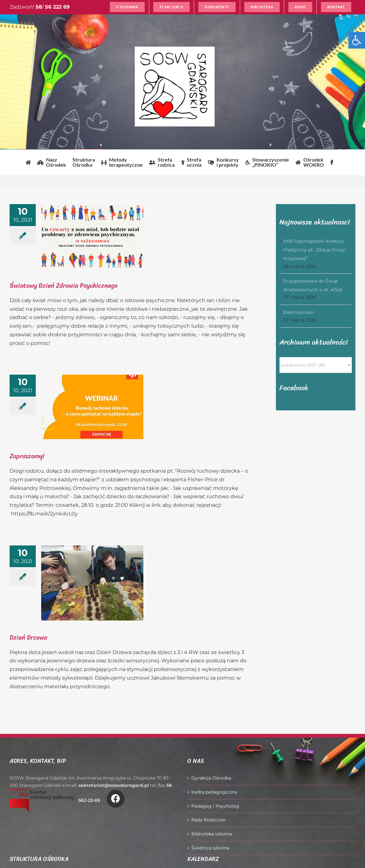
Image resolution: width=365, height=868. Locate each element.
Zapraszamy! (27, 456)
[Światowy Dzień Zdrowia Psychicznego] (92, 236)
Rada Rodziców (208, 820)
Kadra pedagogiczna (214, 792)
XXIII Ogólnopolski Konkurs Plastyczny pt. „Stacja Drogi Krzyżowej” (314, 250)
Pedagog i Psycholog (215, 806)
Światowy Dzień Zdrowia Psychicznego (64, 286)
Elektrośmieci (299, 312)
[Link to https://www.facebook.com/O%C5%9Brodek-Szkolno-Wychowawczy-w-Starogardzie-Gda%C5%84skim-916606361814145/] (116, 799)
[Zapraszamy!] (92, 407)
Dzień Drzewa (28, 638)
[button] (357, 40)
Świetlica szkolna (210, 848)
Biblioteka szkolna (212, 834)
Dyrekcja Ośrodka (211, 778)
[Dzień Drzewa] (92, 583)
